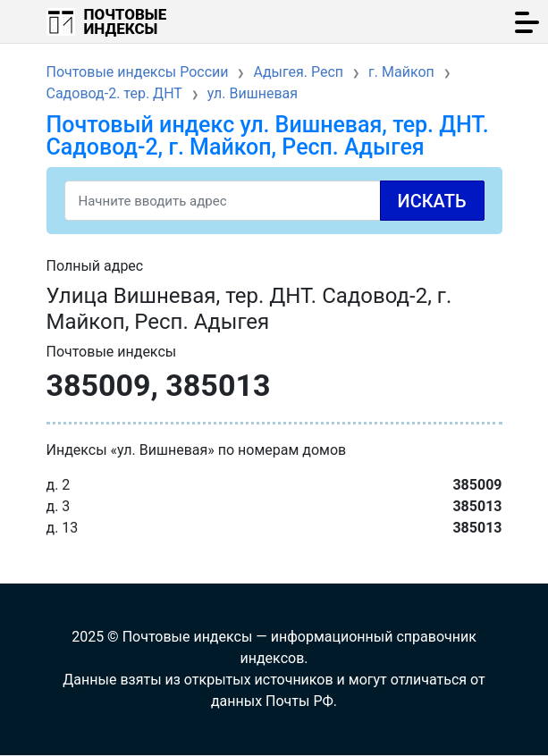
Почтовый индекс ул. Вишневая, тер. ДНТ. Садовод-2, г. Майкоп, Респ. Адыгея (268, 136)
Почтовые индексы (126, 21)
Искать (432, 201)
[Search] (274, 201)
